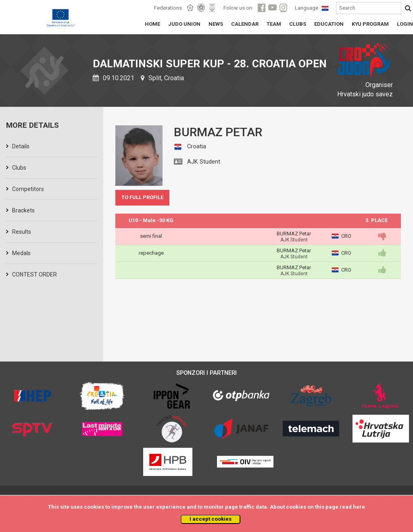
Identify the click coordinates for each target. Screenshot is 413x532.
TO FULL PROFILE (142, 197)
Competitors (28, 189)
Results (22, 232)
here (359, 507)
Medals (21, 253)
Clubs (19, 168)
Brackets (23, 210)
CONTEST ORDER (34, 274)
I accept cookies (211, 519)
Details (21, 146)
